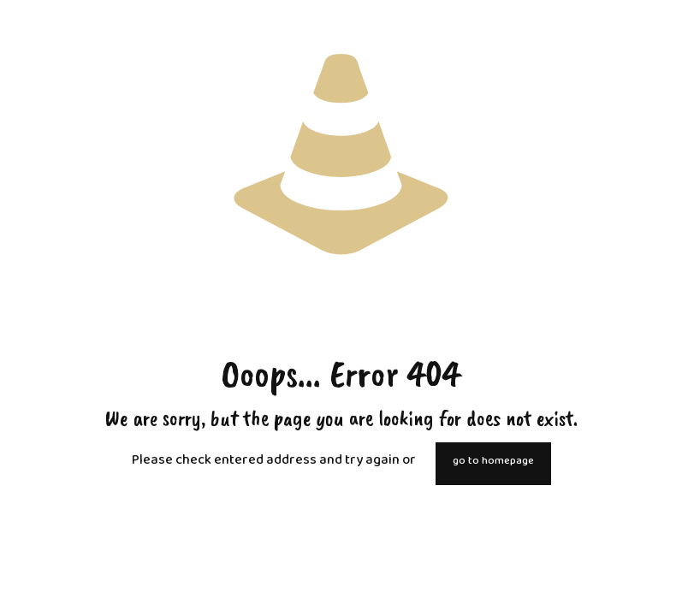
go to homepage (493, 464)
